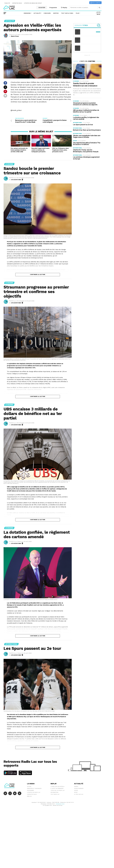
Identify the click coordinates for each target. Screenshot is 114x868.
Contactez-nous (17, 3)
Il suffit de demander (57, 789)
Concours (47, 13)
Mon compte (95, 3)
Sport (76, 793)
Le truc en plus (79, 795)
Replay (64, 8)
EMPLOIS (29, 797)
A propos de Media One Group (33, 3)
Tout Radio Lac (55, 795)
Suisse (76, 791)
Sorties (56, 13)
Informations (54, 793)
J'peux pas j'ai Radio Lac (58, 791)
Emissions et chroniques (34, 789)
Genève (76, 787)
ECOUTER (42, 8)
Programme (53, 8)
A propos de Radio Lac (34, 793)
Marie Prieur (15, 36)
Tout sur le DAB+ (67, 13)
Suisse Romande (79, 789)
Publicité (7, 3)
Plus (77, 13)
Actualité (37, 13)
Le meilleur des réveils (57, 787)
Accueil (29, 787)
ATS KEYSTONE (16, 180)
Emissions (27, 13)
